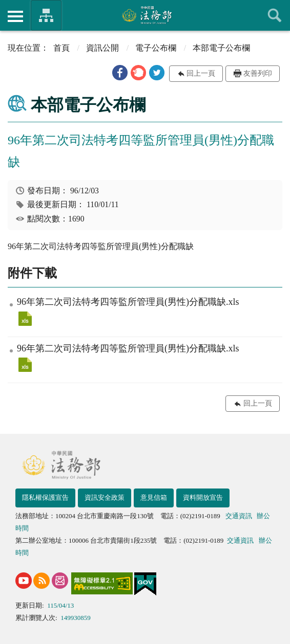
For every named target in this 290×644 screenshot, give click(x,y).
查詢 (275, 15)
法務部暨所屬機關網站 (46, 15)
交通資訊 (239, 516)
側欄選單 (15, 16)
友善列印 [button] (258, 73)
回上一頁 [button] (201, 73)
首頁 (61, 48)
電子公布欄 (156, 48)
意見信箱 (154, 497)
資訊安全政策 (105, 497)
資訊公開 (102, 48)
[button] (120, 73)
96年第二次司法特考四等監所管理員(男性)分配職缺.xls (25, 319)
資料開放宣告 (203, 497)
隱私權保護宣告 (45, 497)
